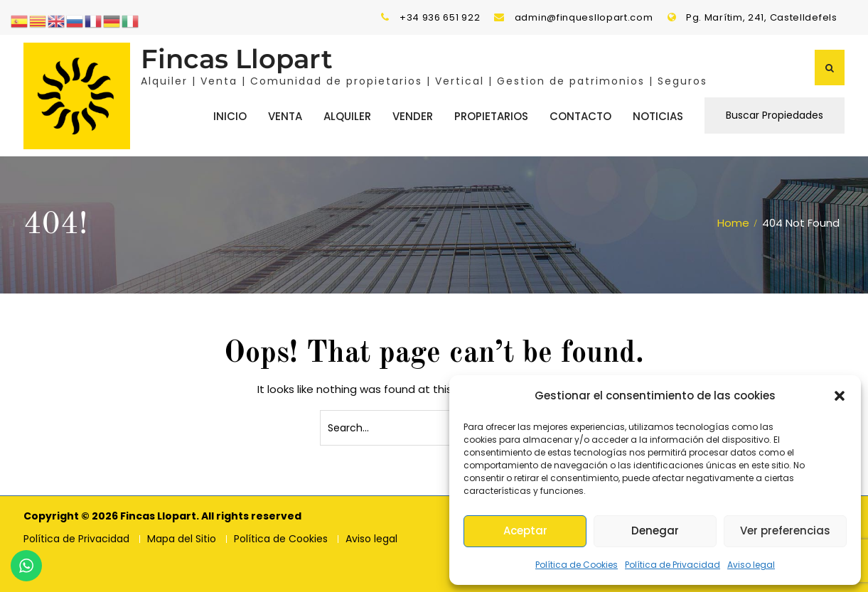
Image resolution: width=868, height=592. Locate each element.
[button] (840, 396)
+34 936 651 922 (440, 17)
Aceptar (525, 531)
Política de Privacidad (673, 565)
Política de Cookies (577, 565)
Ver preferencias (785, 531)
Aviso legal (751, 565)
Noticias (658, 115)
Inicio (230, 115)
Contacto (580, 115)
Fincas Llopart (237, 58)
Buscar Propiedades (775, 114)
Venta (285, 115)
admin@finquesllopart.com (584, 17)
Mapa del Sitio (182, 538)
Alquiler (347, 115)
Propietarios (491, 115)
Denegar (655, 531)
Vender (413, 115)
